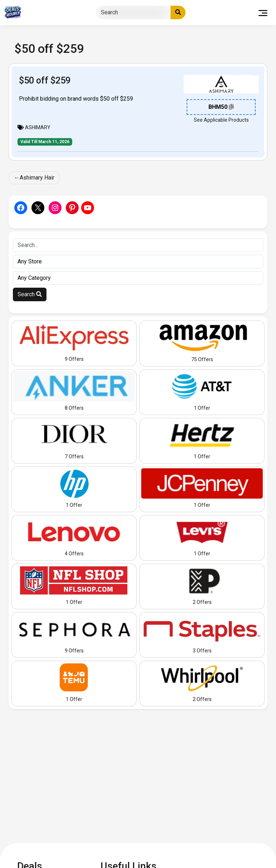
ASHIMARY (38, 127)
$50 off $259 (45, 80)
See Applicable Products (221, 120)
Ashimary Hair (37, 178)
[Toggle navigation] (263, 12)
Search (30, 294)
